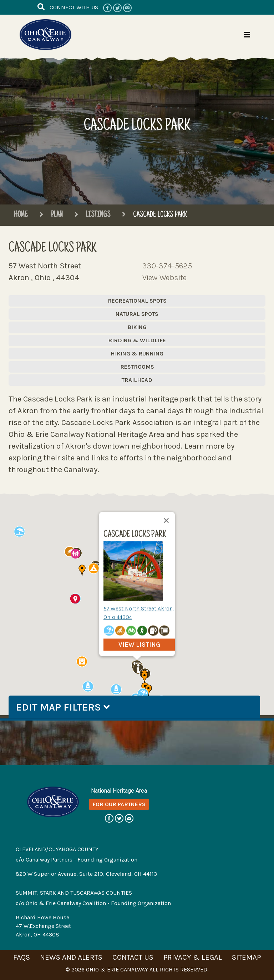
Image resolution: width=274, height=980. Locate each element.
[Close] (166, 520)
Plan (51, 215)
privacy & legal (193, 957)
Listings (92, 215)
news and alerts (71, 957)
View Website (164, 278)
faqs (22, 957)
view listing (139, 645)
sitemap (246, 957)
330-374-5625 (167, 266)
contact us (133, 957)
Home (21, 215)
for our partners (119, 804)
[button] (143, 694)
